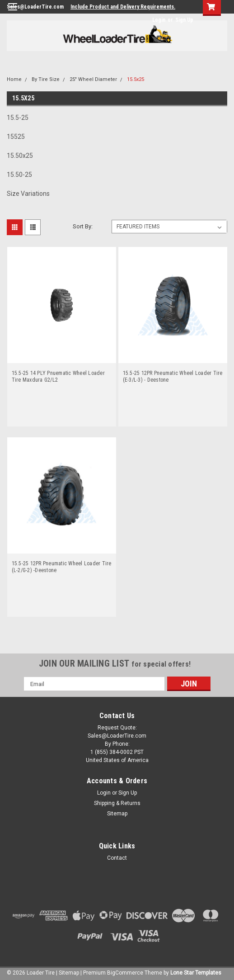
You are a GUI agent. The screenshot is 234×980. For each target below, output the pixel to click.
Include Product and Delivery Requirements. (123, 7)
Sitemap (117, 814)
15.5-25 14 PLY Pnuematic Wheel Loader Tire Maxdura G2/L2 (58, 376)
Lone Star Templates (196, 973)
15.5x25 (136, 79)
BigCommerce (125, 973)
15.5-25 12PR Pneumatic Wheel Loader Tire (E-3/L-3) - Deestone (173, 376)
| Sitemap (68, 973)
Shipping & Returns (117, 803)
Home (14, 79)
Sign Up (184, 20)
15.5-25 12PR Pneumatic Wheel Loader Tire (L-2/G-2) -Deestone (62, 567)
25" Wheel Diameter (93, 79)
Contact (117, 858)
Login (159, 20)
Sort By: (83, 226)
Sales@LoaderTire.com (35, 7)
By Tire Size (46, 79)
